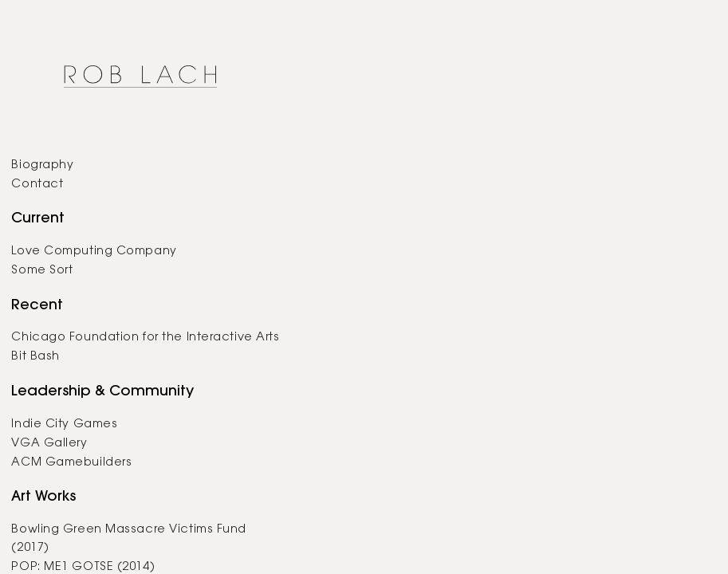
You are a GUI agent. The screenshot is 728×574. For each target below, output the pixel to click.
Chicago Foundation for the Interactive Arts (145, 338)
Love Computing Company (94, 252)
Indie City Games (64, 425)
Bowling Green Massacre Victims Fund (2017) (129, 539)
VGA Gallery (49, 444)
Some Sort (42, 271)
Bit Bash (35, 357)
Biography (42, 165)
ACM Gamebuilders (71, 463)
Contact (37, 185)
